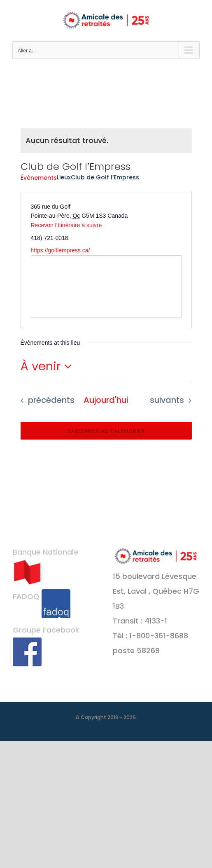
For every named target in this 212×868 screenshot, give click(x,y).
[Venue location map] (106, 287)
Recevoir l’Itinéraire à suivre (66, 225)
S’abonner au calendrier (106, 431)
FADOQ (42, 596)
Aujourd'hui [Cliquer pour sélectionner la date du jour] (106, 400)
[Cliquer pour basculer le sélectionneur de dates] (49, 366)
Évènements (39, 178)
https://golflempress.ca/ (61, 250)
